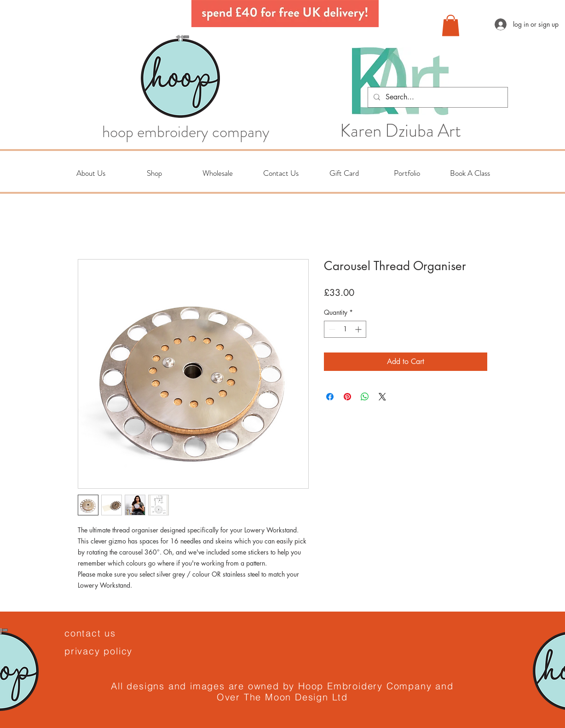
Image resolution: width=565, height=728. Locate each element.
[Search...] (437, 97)
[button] (451, 26)
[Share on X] (382, 397)
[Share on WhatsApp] (365, 397)
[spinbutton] (345, 329)
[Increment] (359, 329)
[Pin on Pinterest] (347, 397)
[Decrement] (331, 329)
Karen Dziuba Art (401, 131)
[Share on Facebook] (330, 397)
